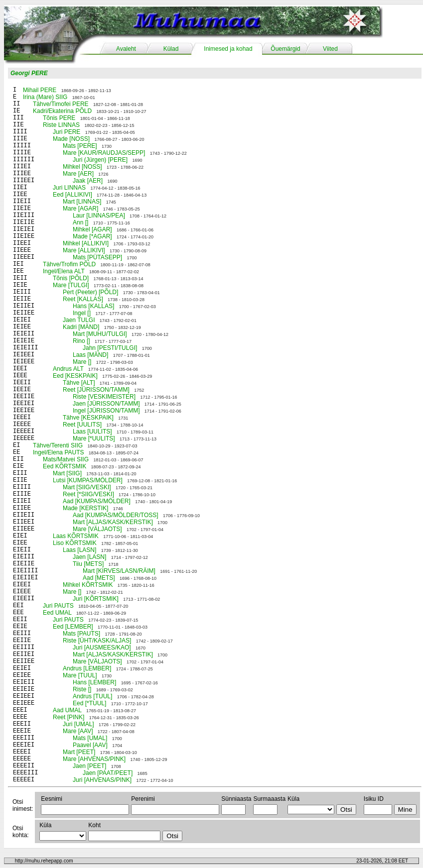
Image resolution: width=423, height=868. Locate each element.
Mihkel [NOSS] (82, 167)
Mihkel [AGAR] (92, 229)
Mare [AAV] (78, 731)
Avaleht (126, 49)
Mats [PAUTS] (81, 634)
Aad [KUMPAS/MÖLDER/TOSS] (116, 515)
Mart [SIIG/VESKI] (87, 487)
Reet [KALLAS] (83, 299)
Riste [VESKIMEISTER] (104, 397)
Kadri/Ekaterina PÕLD (62, 111)
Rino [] (81, 341)
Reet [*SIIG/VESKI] (88, 494)
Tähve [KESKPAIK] (88, 418)
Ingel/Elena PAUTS (59, 452)
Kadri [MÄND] (81, 327)
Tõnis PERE (59, 118)
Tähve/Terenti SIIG (58, 445)
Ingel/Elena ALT (64, 271)
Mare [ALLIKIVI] (84, 250)
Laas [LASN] (79, 550)
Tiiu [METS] (88, 564)
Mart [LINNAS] (82, 202)
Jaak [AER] (88, 181)
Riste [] (82, 689)
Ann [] (80, 222)
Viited (330, 49)
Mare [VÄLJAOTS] (97, 529)
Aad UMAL (67, 710)
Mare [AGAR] (80, 209)
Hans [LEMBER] (94, 682)
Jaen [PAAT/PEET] (108, 773)
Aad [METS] (99, 578)
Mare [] (82, 362)
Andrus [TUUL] (92, 696)
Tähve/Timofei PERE (61, 104)
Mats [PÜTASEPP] (97, 257)
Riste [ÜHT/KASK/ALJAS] (97, 641)
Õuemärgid (285, 49)
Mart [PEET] (79, 752)
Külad (171, 49)
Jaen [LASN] (89, 557)
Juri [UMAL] (78, 724)
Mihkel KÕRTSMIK (88, 585)
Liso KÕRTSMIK (75, 543)
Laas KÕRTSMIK (76, 536)
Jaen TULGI (79, 320)
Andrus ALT (68, 369)
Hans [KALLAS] (93, 306)
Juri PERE (67, 132)
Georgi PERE (29, 73)
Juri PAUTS (58, 606)
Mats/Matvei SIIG (66, 459)
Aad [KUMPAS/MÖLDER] (97, 501)
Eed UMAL (57, 613)
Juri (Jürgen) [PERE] (100, 160)
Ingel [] (82, 313)
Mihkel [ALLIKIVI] (86, 243)
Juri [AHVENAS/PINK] (102, 780)
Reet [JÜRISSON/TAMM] (96, 390)
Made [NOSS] (71, 139)
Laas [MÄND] (90, 355)
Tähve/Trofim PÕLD (69, 264)
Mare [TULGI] (71, 285)
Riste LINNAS (61, 125)
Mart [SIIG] (67, 473)
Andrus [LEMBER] (87, 668)
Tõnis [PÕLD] (71, 278)
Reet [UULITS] (82, 425)
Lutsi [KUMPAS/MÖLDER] (88, 480)
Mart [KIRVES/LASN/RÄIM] (119, 571)
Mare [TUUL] (80, 675)
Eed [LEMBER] (73, 627)
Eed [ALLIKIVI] (72, 195)
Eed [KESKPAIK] (75, 376)
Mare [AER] (78, 174)
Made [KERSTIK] (85, 508)
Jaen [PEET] (89, 766)
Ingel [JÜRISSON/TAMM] (106, 411)
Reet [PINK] (69, 717)
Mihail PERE (40, 90)
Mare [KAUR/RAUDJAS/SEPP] (104, 153)
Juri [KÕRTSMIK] (96, 599)
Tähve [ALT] (79, 383)
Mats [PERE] (80, 146)
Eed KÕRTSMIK (65, 466)
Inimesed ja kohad (228, 49)
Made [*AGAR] (92, 236)
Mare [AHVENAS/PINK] (94, 759)
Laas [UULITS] (92, 432)
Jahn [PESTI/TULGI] (110, 348)
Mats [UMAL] (90, 738)
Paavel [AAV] (90, 745)
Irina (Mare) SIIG (45, 97)
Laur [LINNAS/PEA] (99, 216)
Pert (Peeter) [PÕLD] (90, 292)
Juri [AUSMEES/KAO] (102, 648)
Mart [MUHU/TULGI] (100, 334)
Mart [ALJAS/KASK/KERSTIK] (113, 522)
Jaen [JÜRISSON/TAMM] (106, 404)
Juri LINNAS (69, 188)
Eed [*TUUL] (89, 703)
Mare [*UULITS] (94, 438)
